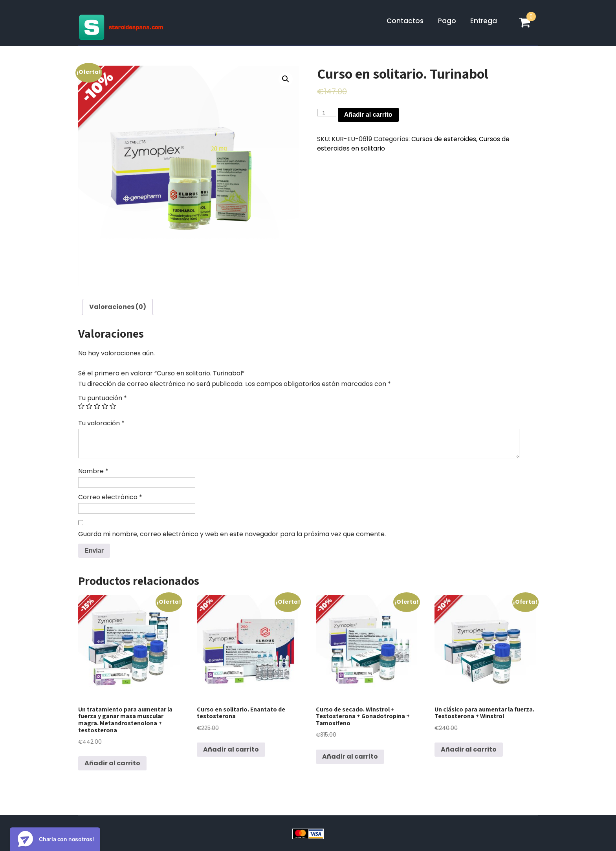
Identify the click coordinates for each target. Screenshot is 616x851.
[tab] (118, 307)
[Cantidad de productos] (326, 113)
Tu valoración (101, 423)
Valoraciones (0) (118, 307)
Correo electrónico (110, 497)
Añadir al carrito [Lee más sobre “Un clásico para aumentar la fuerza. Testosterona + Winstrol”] (469, 749)
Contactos (405, 21)
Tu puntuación (103, 398)
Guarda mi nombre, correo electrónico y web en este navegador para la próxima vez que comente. (232, 534)
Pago (447, 21)
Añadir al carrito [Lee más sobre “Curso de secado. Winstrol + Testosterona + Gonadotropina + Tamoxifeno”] (350, 756)
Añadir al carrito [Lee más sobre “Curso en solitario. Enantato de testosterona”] (231, 749)
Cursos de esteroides (444, 139)
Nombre (93, 471)
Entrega (484, 21)
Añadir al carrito (368, 115)
